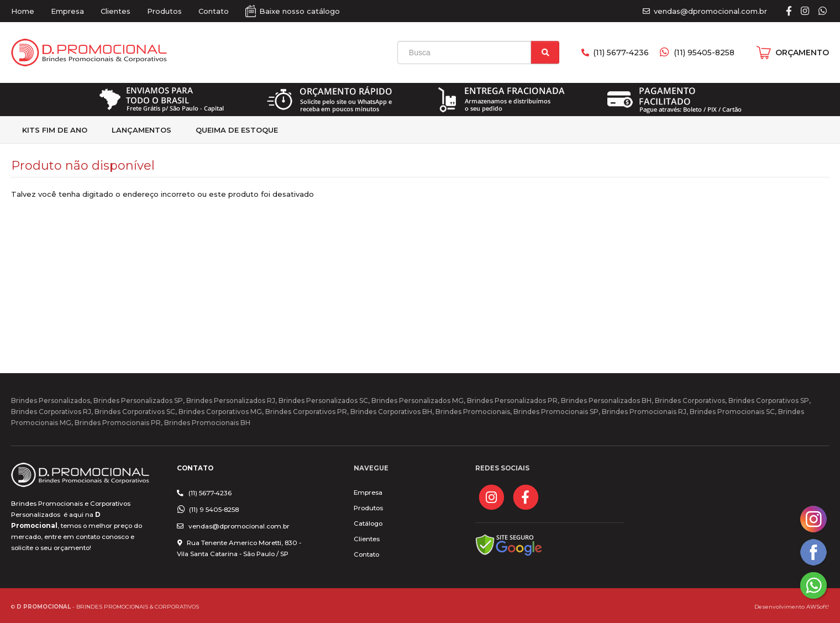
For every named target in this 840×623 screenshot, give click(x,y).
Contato (214, 11)
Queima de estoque (237, 130)
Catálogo (368, 523)
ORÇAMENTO (802, 53)
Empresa (67, 11)
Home (23, 11)
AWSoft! (818, 606)
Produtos (164, 11)
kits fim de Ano (55, 130)
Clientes (116, 11)
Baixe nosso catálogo (300, 11)
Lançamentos (141, 130)
